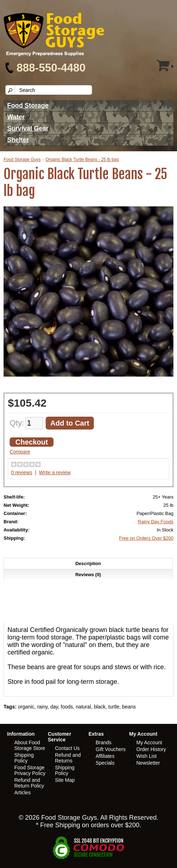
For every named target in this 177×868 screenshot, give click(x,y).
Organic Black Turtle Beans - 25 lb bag (82, 160)
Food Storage (28, 106)
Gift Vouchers (111, 749)
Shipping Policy (24, 758)
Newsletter (148, 763)
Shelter (18, 140)
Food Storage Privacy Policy (30, 770)
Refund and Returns (68, 758)
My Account (149, 742)
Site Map (65, 780)
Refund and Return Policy (29, 783)
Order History (151, 749)
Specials (105, 763)
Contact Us (67, 748)
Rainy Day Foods (156, 522)
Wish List (146, 756)
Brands (103, 742)
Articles (22, 793)
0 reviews (22, 472)
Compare (20, 452)
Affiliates (105, 756)
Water (16, 117)
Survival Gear (28, 128)
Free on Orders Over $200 (146, 538)
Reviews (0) (88, 575)
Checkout (32, 442)
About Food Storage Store (30, 745)
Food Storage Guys (22, 160)
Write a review (55, 472)
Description (88, 563)
